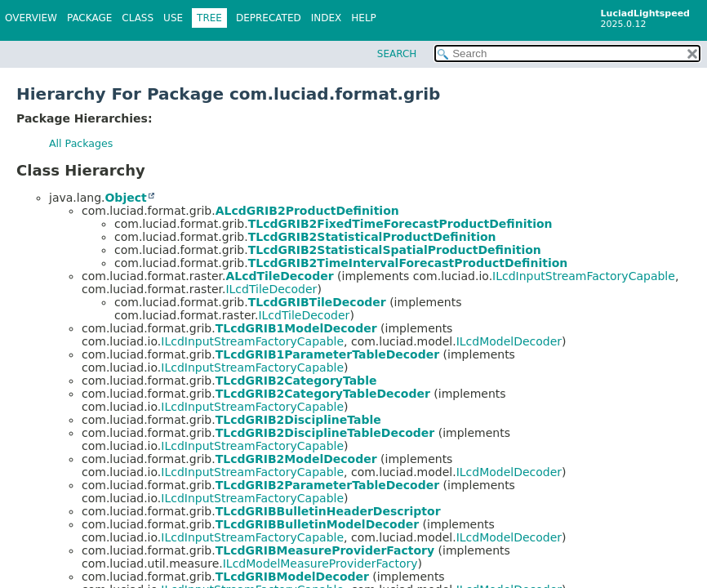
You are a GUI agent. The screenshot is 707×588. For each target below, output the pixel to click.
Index (327, 18)
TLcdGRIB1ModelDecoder (296, 328)
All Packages (81, 143)
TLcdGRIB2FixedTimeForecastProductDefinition (400, 224)
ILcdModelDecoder (509, 341)
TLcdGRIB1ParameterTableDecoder (328, 354)
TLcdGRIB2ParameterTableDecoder (328, 485)
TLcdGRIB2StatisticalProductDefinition (372, 237)
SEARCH (397, 54)
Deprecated (269, 18)
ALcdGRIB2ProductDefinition (307, 211)
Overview (31, 18)
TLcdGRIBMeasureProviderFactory (325, 550)
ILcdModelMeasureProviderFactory (320, 563)
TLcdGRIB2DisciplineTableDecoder (325, 433)
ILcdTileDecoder (271, 289)
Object (125, 198)
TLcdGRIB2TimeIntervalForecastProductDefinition (408, 263)
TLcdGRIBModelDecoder (292, 577)
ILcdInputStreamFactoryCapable (584, 276)
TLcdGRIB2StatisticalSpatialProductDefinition (395, 250)
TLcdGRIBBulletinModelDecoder (317, 524)
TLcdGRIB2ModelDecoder (296, 459)
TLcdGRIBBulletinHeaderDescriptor (328, 511)
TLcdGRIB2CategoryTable (296, 381)
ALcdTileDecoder (279, 276)
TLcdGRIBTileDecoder (317, 302)
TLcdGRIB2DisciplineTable (298, 420)
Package (89, 18)
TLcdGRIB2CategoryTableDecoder (323, 394)
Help (364, 18)
